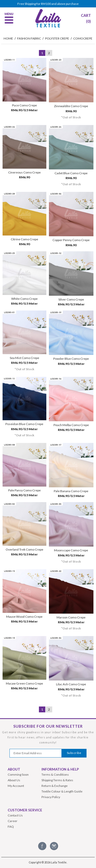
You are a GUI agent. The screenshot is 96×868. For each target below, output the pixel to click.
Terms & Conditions (55, 774)
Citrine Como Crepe (24, 239)
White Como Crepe (24, 299)
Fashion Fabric (29, 38)
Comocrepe (83, 38)
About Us (14, 780)
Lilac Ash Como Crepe (71, 684)
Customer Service (25, 810)
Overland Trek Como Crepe (24, 549)
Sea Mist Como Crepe (24, 358)
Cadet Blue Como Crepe (71, 173)
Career (13, 821)
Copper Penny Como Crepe (71, 240)
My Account (16, 786)
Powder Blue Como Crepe (71, 359)
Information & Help (60, 769)
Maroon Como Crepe (71, 617)
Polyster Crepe (57, 38)
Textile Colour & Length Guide (62, 791)
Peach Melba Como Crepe (71, 425)
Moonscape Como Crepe (71, 550)
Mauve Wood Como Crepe (24, 617)
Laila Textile (59, 862)
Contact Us (15, 815)
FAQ (11, 827)
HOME (8, 38)
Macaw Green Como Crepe (24, 683)
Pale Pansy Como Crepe (24, 490)
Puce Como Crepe (24, 105)
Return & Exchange (55, 786)
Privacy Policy (51, 797)
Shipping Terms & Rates (57, 780)
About (14, 769)
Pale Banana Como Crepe (71, 491)
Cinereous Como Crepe (24, 172)
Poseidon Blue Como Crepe (24, 424)
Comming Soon (18, 774)
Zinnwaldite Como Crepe (71, 106)
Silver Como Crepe (71, 299)
